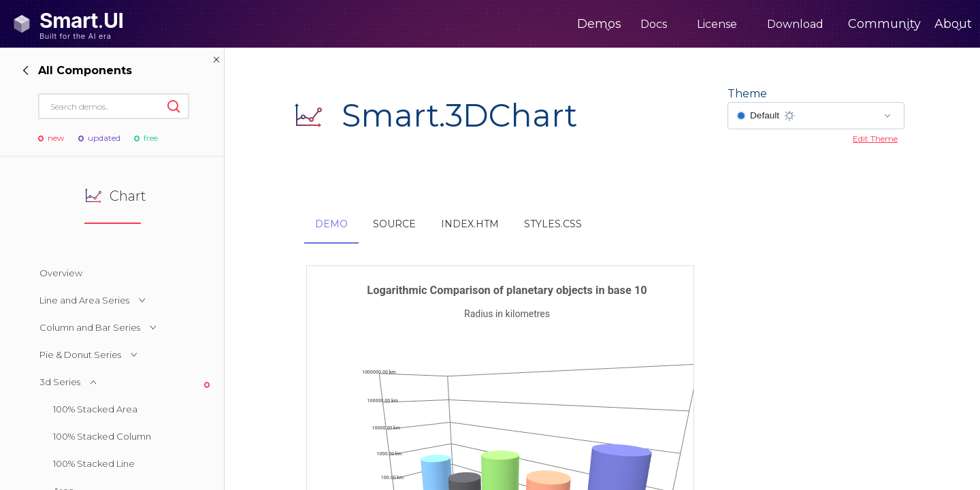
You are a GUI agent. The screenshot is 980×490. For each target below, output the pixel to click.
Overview (61, 273)
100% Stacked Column (102, 436)
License (660, 24)
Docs (597, 24)
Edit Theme (875, 138)
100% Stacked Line (94, 463)
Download (739, 24)
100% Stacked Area (95, 409)
